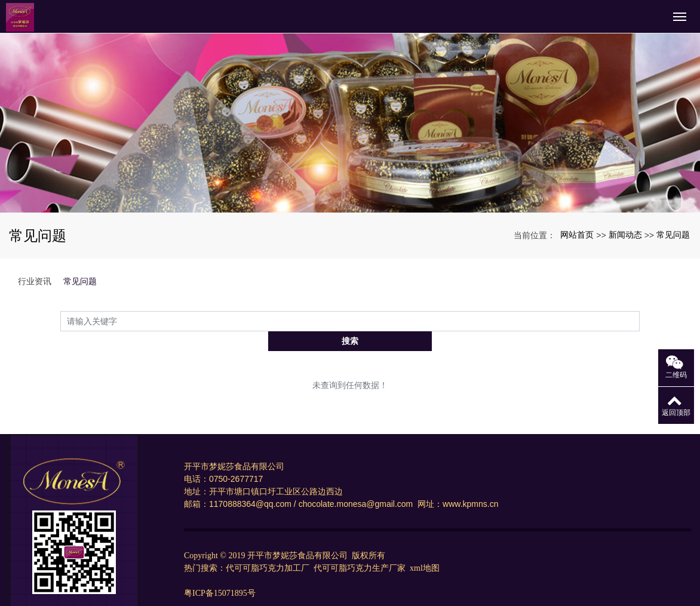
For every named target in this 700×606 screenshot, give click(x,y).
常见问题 (673, 235)
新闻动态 (625, 235)
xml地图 (425, 548)
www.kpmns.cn (472, 484)
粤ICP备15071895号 (220, 573)
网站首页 (577, 235)
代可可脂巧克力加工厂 (269, 548)
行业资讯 (35, 281)
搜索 (640, 321)
